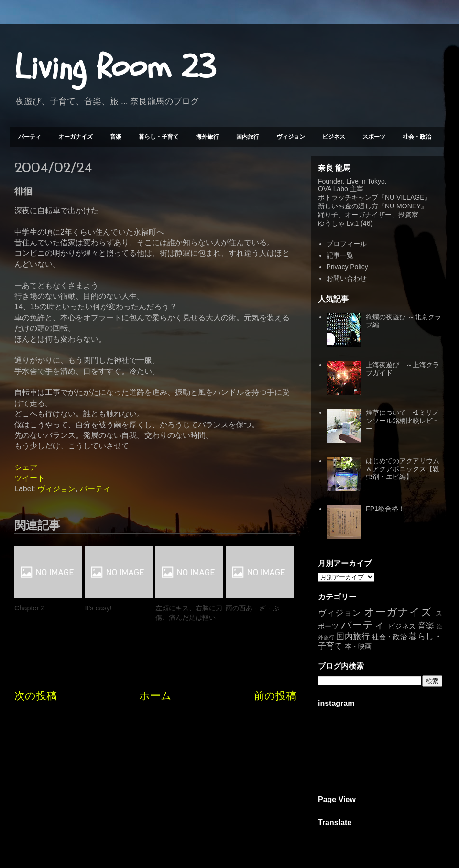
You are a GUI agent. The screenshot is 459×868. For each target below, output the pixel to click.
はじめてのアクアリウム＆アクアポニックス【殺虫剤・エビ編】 (403, 469)
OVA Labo (333, 189)
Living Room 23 (115, 67)
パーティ (30, 137)
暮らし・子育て (159, 137)
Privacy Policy (347, 267)
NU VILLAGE (404, 197)
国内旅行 (248, 137)
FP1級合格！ (385, 509)
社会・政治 (417, 137)
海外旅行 (208, 137)
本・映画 (358, 646)
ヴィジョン (291, 137)
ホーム (155, 696)
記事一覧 (340, 255)
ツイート (30, 478)
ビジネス (334, 137)
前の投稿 (275, 696)
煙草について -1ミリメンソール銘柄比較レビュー (403, 421)
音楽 (116, 137)
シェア (26, 467)
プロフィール (347, 244)
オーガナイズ (76, 137)
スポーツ (374, 137)
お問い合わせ (347, 278)
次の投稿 (36, 696)
